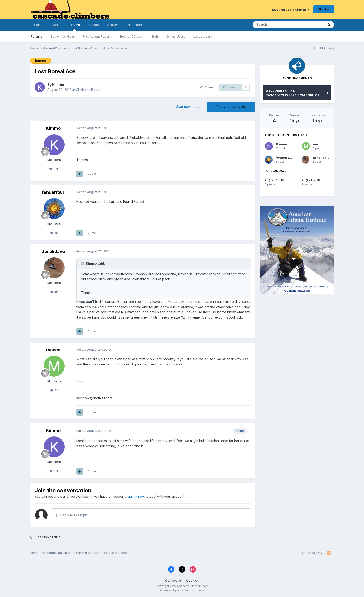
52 (54, 390)
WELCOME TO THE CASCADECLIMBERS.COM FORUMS (292, 93)
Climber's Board (88, 90)
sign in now (136, 496)
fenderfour (53, 192)
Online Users (176, 36)
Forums (74, 27)
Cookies (193, 580)
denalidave (53, 251)
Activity (112, 25)
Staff (155, 36)
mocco (53, 350)
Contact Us (173, 580)
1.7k (54, 169)
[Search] (276, 25)
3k (54, 233)
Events (56, 25)
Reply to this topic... (73, 515)
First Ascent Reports (97, 36)
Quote (92, 174)
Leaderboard (203, 36)
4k (54, 292)
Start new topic (188, 107)
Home (38, 25)
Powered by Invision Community (182, 590)
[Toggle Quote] (83, 263)
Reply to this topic (231, 107)
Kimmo (58, 85)
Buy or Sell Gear (63, 36)
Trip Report (134, 25)
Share (207, 87)
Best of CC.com (132, 36)
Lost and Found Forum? (127, 202)
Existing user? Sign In (291, 10)
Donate (94, 25)
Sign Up (324, 9)
